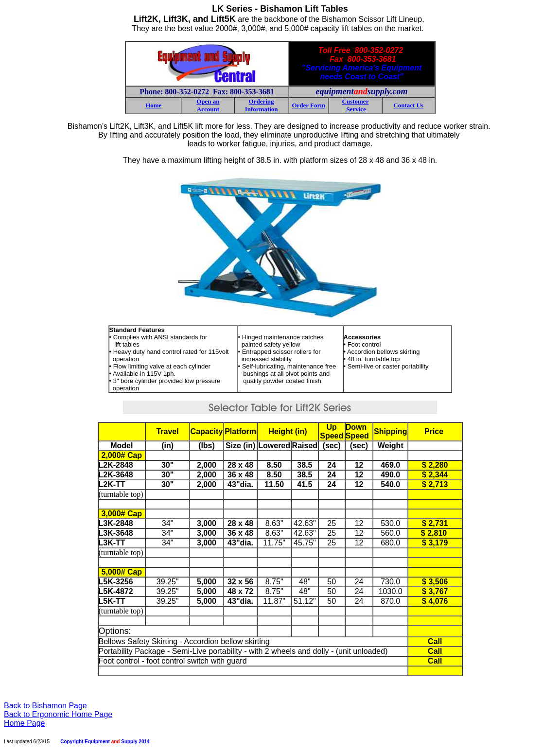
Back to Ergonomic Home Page (58, 714)
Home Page (25, 723)
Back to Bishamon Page (45, 706)
